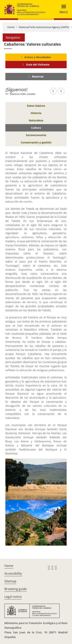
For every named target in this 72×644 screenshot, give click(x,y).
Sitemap (10, 581)
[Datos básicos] (36, 106)
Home (11, 27)
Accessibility (13, 573)
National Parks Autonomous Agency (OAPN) (44, 27)
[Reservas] (36, 77)
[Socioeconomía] (36, 135)
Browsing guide (16, 589)
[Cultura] (36, 128)
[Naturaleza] (36, 120)
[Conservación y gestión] (36, 142)
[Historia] (36, 113)
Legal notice (13, 597)
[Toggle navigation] (62, 9)
